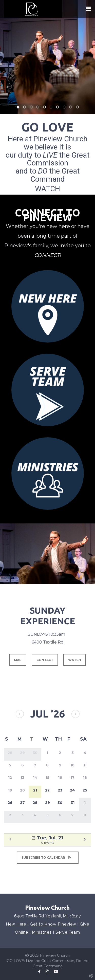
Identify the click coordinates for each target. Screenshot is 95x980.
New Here (16, 924)
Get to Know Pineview (53, 924)
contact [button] (45, 660)
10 (77, 108)
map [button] (18, 660)
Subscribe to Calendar (48, 857)
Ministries (42, 932)
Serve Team (68, 932)
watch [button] (75, 660)
